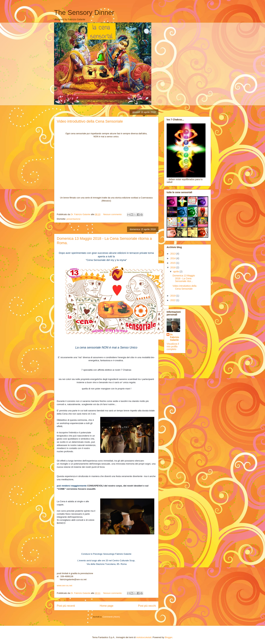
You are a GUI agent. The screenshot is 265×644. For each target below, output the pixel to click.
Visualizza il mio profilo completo (173, 346)
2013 (173, 254)
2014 (173, 258)
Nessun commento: (113, 214)
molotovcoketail (144, 637)
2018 (173, 267)
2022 (173, 300)
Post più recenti (66, 606)
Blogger (168, 637)
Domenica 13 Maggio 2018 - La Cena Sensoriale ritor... (184, 278)
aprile (176, 272)
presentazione (74, 219)
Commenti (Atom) (111, 617)
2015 (173, 263)
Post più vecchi (147, 606)
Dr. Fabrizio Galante (175, 337)
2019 (173, 296)
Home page (107, 606)
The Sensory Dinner (84, 12)
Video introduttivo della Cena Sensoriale (90, 121)
